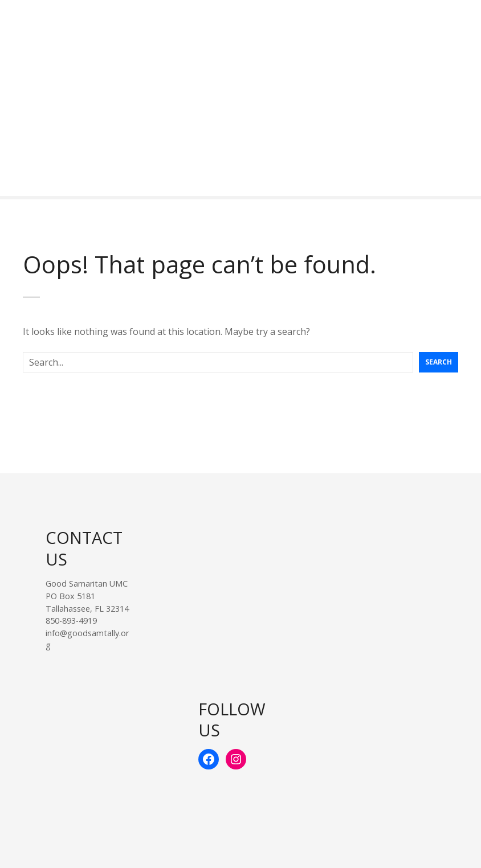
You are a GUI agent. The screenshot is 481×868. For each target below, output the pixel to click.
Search (439, 362)
